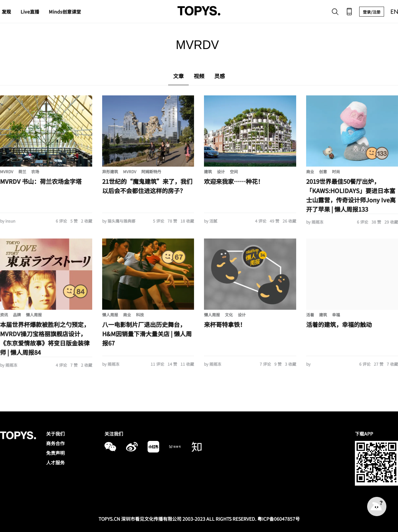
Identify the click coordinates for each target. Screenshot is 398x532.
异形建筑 (110, 171)
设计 (221, 171)
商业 (310, 171)
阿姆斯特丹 (151, 171)
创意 (323, 171)
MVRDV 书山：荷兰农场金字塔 (41, 181)
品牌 (17, 315)
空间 (234, 171)
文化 (229, 315)
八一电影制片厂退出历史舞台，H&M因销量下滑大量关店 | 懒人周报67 (147, 334)
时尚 (336, 171)
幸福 (336, 315)
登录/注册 (372, 12)
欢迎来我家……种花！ (234, 181)
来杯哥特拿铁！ (225, 324)
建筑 (208, 171)
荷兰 (22, 171)
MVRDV (7, 171)
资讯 (4, 315)
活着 (310, 315)
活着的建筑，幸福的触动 (339, 324)
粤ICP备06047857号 (279, 519)
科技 (140, 315)
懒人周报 (34, 315)
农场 (35, 171)
